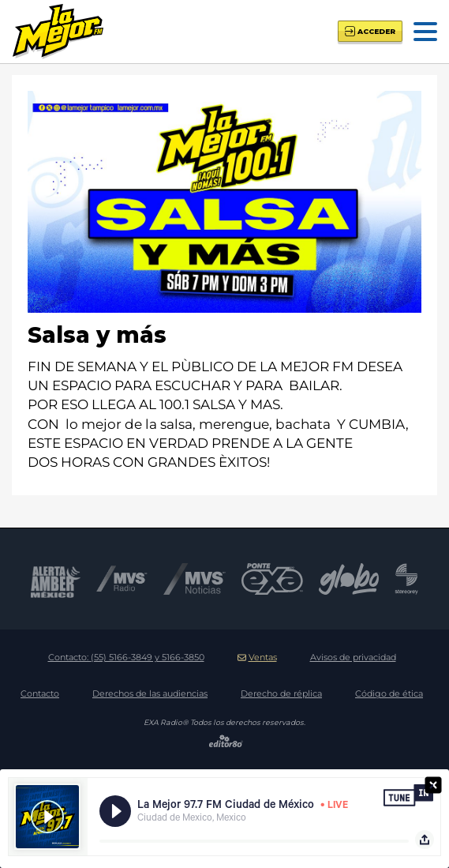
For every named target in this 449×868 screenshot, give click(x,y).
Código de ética (389, 693)
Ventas (257, 657)
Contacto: (126, 657)
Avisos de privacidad (353, 657)
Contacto (40, 693)
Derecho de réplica (281, 693)
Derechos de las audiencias (150, 693)
